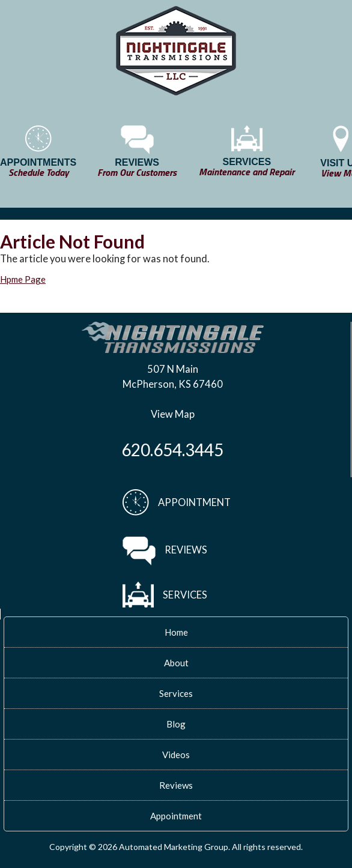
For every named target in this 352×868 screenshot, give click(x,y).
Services (176, 693)
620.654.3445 (172, 450)
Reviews (176, 785)
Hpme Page (23, 279)
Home (176, 632)
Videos (176, 755)
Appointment (176, 816)
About (176, 663)
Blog (176, 724)
